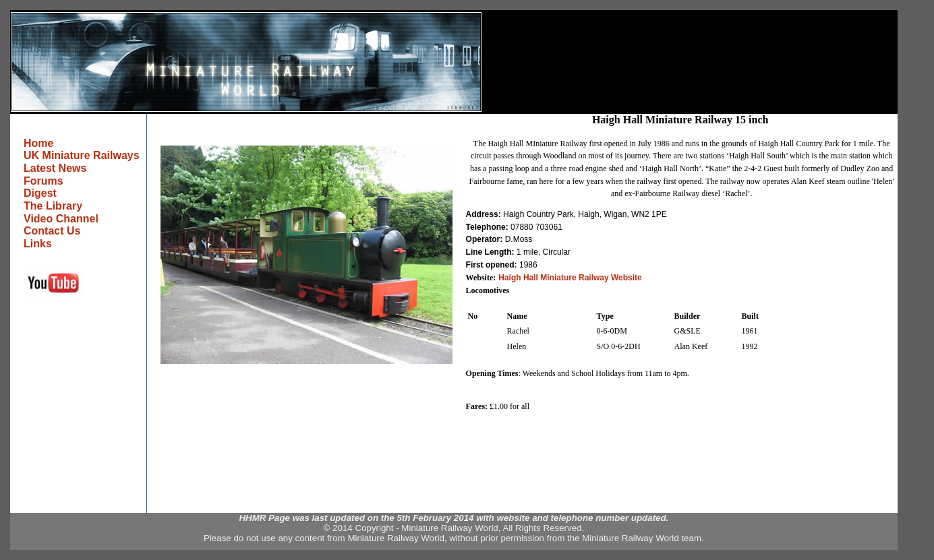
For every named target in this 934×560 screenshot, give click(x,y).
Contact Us (52, 231)
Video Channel (61, 219)
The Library (53, 206)
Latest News (55, 168)
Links (38, 244)
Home (38, 143)
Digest (40, 193)
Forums (43, 181)
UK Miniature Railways (82, 155)
